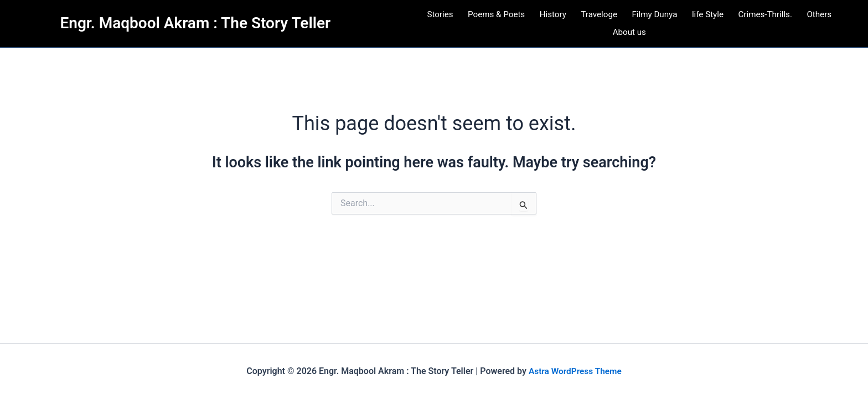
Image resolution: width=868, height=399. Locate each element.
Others (822, 18)
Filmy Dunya (655, 18)
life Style (709, 18)
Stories (437, 18)
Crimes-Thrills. (768, 18)
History (552, 18)
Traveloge (598, 18)
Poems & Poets (495, 18)
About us (629, 44)
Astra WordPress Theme (575, 371)
